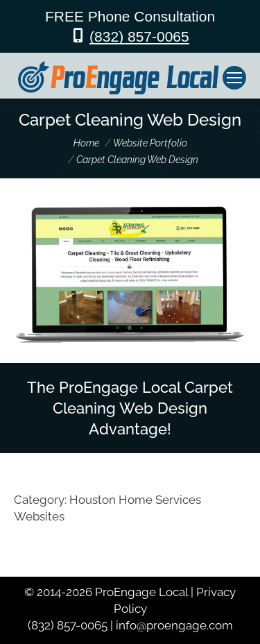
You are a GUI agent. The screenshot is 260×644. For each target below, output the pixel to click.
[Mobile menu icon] (234, 78)
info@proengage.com (174, 625)
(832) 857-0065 (139, 36)
